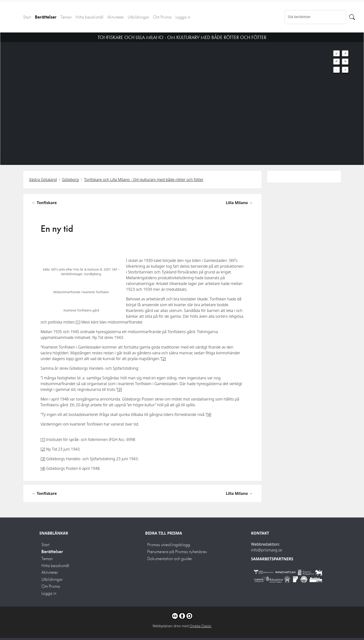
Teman (66, 17)
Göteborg (70, 180)
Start (27, 17)
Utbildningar (138, 17)
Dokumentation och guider (170, 559)
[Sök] (352, 17)
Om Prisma (162, 17)
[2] (164, 359)
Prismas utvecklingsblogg (169, 545)
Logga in (183, 17)
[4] (209, 414)
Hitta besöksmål (89, 17)
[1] (78, 322)
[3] (119, 389)
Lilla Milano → (239, 203)
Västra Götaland (43, 180)
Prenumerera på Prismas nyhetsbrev (177, 552)
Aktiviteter (116, 17)
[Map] (182, 93)
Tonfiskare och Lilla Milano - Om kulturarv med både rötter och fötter (144, 180)
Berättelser (46, 17)
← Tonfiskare (45, 203)
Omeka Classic (200, 626)
